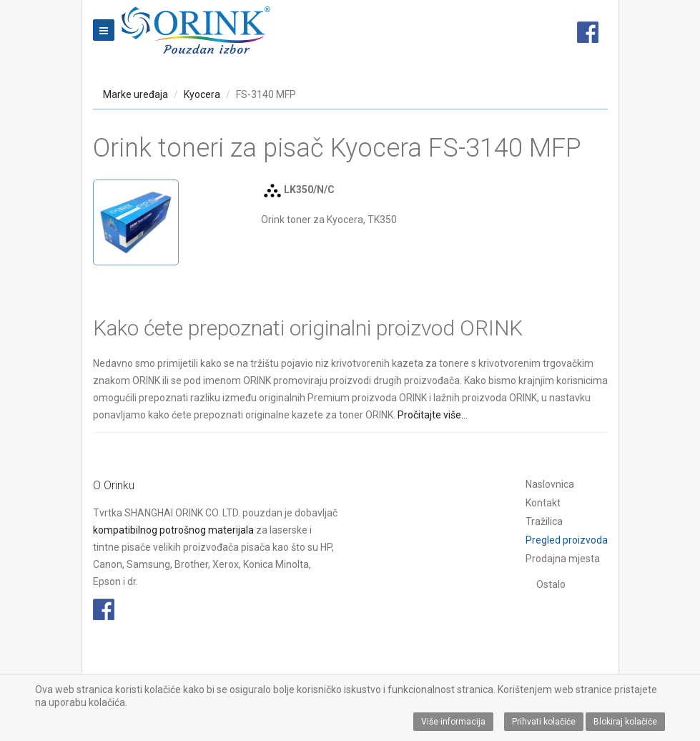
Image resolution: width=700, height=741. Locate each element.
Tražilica (544, 521)
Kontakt (543, 503)
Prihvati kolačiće (544, 722)
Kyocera (202, 94)
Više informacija (453, 722)
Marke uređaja (135, 94)
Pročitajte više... (433, 415)
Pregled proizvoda (567, 540)
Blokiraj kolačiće (625, 722)
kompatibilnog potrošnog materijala (173, 530)
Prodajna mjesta (563, 559)
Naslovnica (550, 484)
